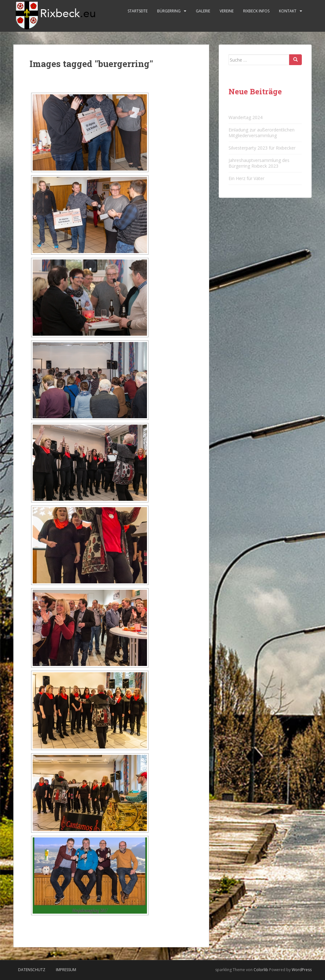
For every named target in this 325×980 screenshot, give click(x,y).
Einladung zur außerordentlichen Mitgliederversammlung (262, 133)
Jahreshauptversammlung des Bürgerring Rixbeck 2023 (259, 163)
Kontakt (288, 11)
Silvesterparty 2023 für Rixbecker (262, 148)
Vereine (227, 11)
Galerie (203, 11)
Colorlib (261, 970)
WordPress (302, 970)
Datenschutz (32, 970)
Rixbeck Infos (256, 11)
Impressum (66, 970)
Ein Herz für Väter (246, 178)
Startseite (138, 11)
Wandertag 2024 (245, 117)
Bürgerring (169, 11)
